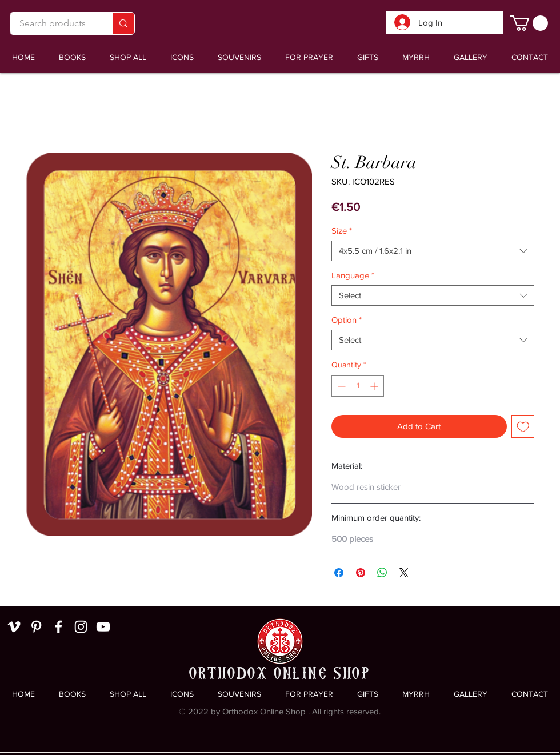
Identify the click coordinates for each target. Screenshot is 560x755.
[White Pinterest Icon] (36, 627)
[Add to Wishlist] (523, 427)
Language (353, 275)
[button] (239, 57)
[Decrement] (340, 386)
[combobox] (433, 251)
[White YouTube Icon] (103, 627)
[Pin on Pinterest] (361, 573)
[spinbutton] (358, 386)
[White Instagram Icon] (81, 627)
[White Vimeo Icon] (14, 627)
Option (347, 320)
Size (342, 231)
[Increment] (375, 386)
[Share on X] (404, 573)
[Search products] (53, 23)
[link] (529, 23)
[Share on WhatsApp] (382, 573)
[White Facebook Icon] (59, 627)
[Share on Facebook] (339, 573)
